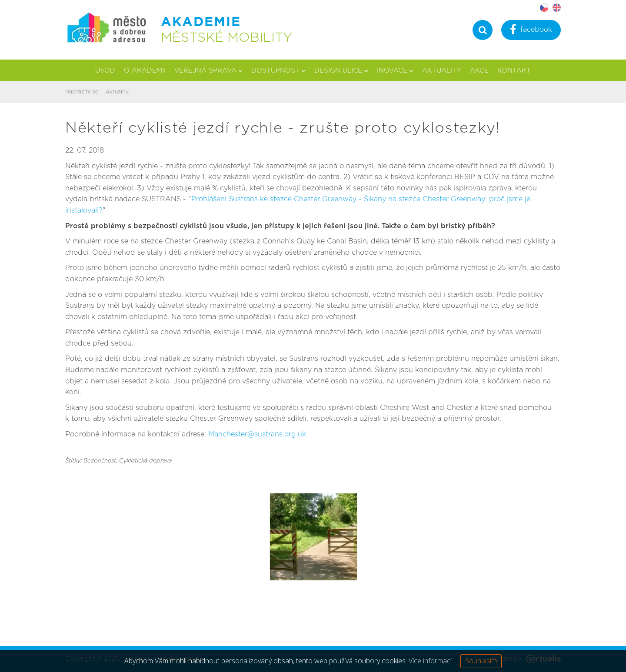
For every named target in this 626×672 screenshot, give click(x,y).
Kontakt (514, 71)
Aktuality (442, 71)
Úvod (105, 71)
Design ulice (341, 71)
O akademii (145, 71)
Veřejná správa (208, 71)
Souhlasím (481, 661)
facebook (531, 31)
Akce (479, 71)
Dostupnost (278, 71)
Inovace (395, 71)
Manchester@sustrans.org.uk (257, 434)
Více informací (430, 661)
